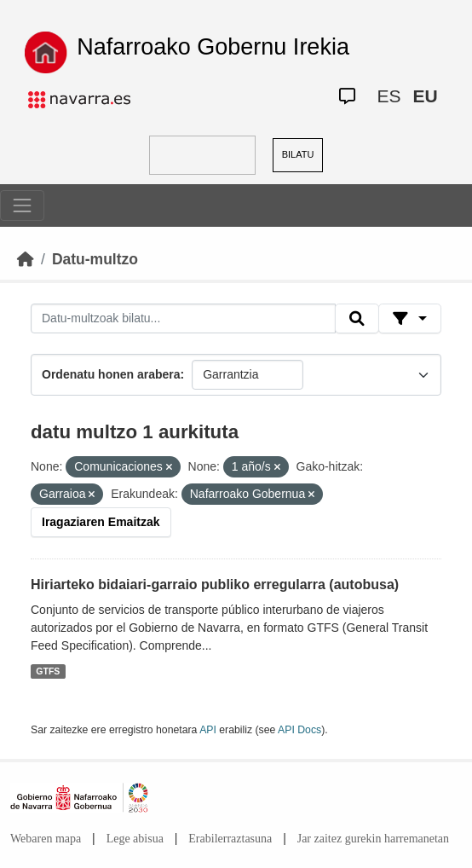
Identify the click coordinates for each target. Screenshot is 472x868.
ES (389, 96)
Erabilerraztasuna (230, 839)
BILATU (298, 154)
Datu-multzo (95, 259)
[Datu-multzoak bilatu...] (183, 319)
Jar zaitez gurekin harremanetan (373, 839)
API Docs (299, 730)
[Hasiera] (26, 259)
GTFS (48, 671)
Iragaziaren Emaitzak (101, 522)
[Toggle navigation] (22, 205)
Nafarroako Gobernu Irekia (213, 47)
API (208, 730)
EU (426, 96)
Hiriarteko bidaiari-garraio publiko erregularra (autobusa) (215, 584)
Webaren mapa (46, 839)
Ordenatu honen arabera (111, 374)
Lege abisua (135, 839)
